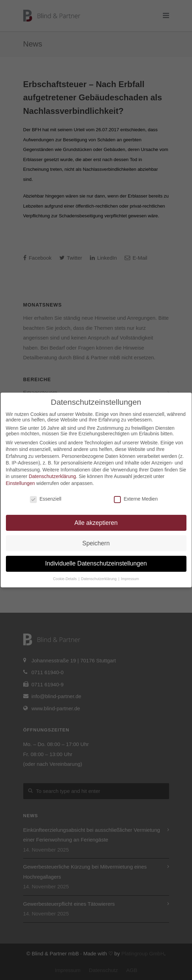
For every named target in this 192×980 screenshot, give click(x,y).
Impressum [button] (130, 579)
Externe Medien (136, 499)
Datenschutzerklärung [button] (99, 579)
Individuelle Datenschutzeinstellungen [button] (96, 563)
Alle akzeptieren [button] (96, 523)
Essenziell (46, 499)
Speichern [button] (96, 543)
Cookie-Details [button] (65, 579)
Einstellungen (20, 483)
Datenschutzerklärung (52, 476)
